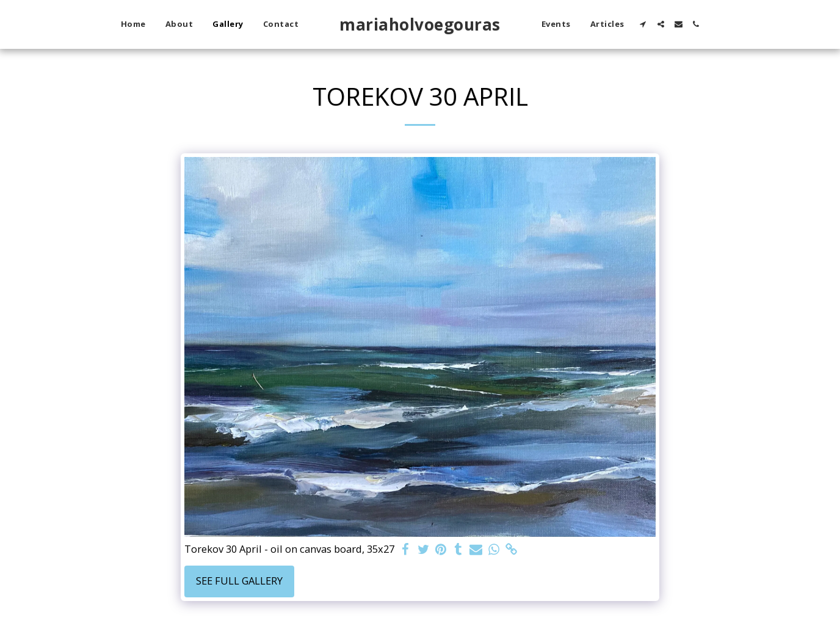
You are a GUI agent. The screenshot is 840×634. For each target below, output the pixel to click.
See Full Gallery (239, 581)
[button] (643, 24)
